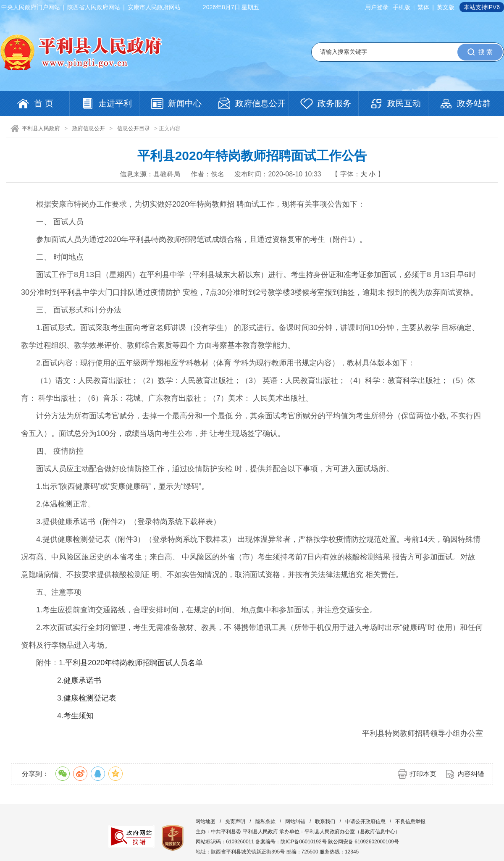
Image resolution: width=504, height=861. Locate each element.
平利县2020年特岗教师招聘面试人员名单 (134, 663)
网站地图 (205, 822)
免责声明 (235, 822)
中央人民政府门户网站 (31, 7)
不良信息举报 (410, 822)
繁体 (423, 7)
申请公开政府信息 (365, 822)
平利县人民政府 (41, 128)
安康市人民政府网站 (154, 7)
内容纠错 (471, 774)
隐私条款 (265, 822)
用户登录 (377, 7)
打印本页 (423, 774)
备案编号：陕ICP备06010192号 (291, 842)
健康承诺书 (82, 680)
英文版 (446, 7)
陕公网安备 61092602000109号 (364, 842)
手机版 (402, 7)
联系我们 (325, 822)
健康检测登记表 (90, 698)
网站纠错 (295, 822)
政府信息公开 (89, 128)
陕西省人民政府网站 (94, 7)
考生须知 (79, 716)
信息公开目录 (134, 128)
